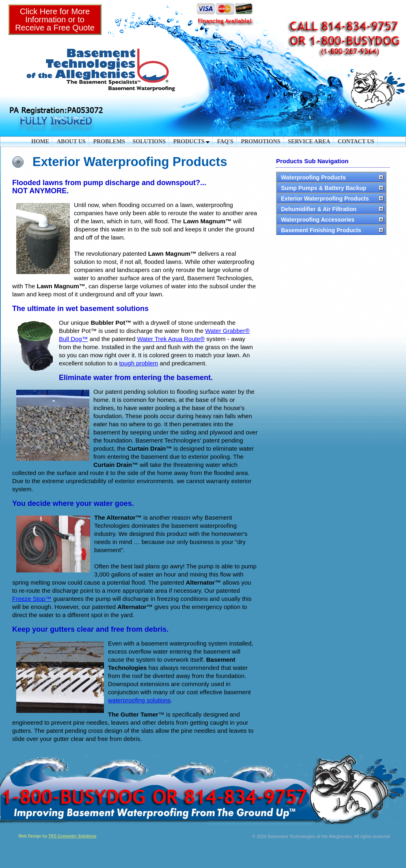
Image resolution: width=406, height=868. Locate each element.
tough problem (138, 363)
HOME (40, 141)
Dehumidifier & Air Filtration (319, 209)
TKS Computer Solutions (72, 836)
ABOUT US (71, 141)
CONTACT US (356, 141)
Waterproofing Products (313, 177)
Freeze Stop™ (32, 599)
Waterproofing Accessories (318, 220)
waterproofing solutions (139, 700)
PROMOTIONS (260, 141)
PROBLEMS (109, 141)
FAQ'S (225, 141)
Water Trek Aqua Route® (171, 339)
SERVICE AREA (309, 141)
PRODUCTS (192, 141)
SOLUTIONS (149, 141)
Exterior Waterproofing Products (325, 199)
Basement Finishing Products (321, 230)
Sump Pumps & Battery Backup (324, 188)
